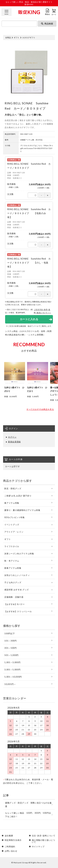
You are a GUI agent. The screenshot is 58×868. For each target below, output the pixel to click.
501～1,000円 (11, 655)
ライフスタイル (12, 546)
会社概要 (9, 836)
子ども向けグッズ (13, 582)
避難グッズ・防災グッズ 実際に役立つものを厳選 (28, 805)
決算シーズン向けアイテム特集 (19, 554)
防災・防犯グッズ (13, 488)
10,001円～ (10, 684)
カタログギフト (29, 38)
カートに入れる (29, 319)
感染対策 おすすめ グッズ (16, 590)
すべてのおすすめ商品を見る (40, 409)
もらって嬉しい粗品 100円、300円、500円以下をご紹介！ (28, 815)
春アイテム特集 (12, 503)
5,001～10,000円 (13, 677)
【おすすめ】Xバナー (15, 604)
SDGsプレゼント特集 (14, 517)
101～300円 (10, 641)
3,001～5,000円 (12, 670)
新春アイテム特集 (13, 568)
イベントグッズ (12, 525)
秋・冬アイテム (12, 561)
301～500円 (10, 648)
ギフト (17, 38)
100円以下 (10, 634)
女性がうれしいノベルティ (17, 575)
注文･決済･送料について (44, 836)
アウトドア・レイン (14, 532)
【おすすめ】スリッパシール (18, 611)
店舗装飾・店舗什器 (14, 597)
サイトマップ (38, 847)
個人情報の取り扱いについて (43, 841)
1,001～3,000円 (12, 662)
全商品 (8, 38)
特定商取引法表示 (13, 840)
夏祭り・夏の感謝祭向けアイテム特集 (22, 510)
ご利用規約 (10, 847)
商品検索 (47, 24)
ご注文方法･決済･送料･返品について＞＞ (43, 311)
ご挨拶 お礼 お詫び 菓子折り (18, 496)
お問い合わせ (11, 851)
